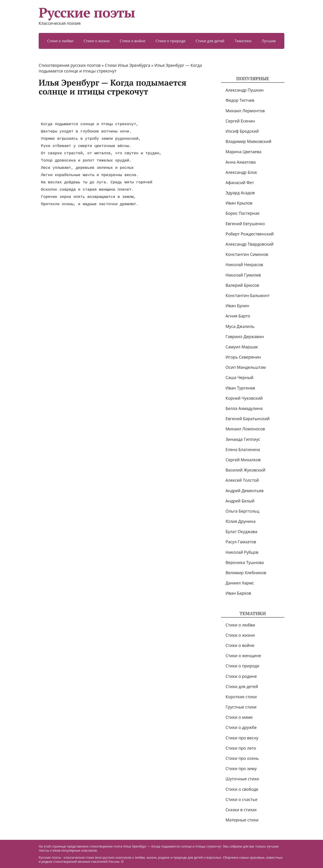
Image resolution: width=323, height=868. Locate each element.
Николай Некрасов (244, 264)
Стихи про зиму (241, 768)
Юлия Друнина (241, 521)
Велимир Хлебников (246, 573)
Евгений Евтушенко (245, 224)
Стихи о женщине (243, 656)
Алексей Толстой (242, 480)
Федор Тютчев (240, 100)
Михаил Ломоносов (245, 429)
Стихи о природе (170, 41)
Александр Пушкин (245, 90)
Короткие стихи (241, 697)
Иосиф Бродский (242, 131)
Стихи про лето (241, 748)
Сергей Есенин (240, 121)
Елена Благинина (243, 449)
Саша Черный (240, 377)
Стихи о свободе (242, 789)
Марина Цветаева (244, 152)
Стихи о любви (60, 41)
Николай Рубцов (242, 552)
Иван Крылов (239, 203)
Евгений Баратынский (248, 419)
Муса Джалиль (240, 326)
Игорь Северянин (243, 357)
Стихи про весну (242, 738)
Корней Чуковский (244, 398)
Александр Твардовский (250, 244)
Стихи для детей (210, 41)
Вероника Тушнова (245, 562)
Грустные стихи (241, 707)
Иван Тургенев (240, 388)
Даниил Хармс (240, 583)
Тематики (243, 41)
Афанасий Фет (240, 182)
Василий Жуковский (246, 470)
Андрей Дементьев (245, 491)
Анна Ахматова (241, 162)
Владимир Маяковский (249, 141)
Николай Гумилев (243, 275)
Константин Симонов (247, 254)
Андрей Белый (240, 501)
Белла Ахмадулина (244, 408)
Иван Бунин (237, 306)
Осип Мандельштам (246, 367)
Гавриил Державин (245, 337)
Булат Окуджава (242, 531)
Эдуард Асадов (240, 193)
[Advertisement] (121, 109)
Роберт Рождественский (250, 234)
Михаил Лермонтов (245, 111)
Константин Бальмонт (248, 295)
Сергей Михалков (243, 460)
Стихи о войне (132, 41)
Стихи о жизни (96, 41)
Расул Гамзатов (241, 542)
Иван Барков (238, 593)
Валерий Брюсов (242, 285)
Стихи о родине (241, 676)
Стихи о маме (239, 717)
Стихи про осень (242, 758)
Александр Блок (241, 172)
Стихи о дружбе (241, 727)
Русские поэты (87, 12)
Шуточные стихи (242, 779)
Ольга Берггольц (242, 511)
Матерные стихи (242, 820)
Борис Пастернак (243, 213)
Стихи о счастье (242, 799)
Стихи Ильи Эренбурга (128, 65)
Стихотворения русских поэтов (70, 65)
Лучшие (269, 41)
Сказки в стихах (241, 810)
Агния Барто (238, 316)
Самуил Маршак (242, 347)
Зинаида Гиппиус (243, 439)
